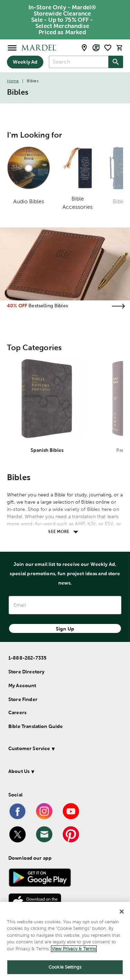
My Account (22, 685)
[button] (64, 750)
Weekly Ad (25, 62)
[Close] (122, 912)
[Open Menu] (12, 48)
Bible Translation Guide (36, 726)
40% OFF (17, 306)
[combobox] (79, 62)
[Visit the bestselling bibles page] (118, 306)
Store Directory (26, 672)
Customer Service (29, 748)
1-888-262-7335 (27, 658)
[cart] (120, 48)
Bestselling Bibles (48, 306)
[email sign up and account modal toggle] (96, 48)
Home (13, 81)
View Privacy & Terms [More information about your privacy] (74, 949)
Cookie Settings (65, 967)
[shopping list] (108, 48)
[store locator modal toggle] (84, 48)
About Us (19, 771)
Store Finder (23, 699)
